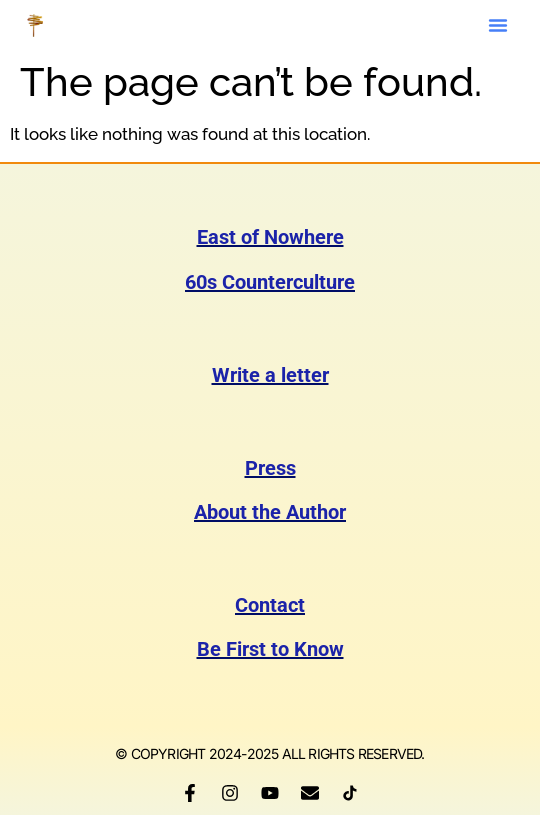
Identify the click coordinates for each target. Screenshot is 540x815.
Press (270, 468)
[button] (498, 25)
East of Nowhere (270, 237)
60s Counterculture (270, 282)
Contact (270, 605)
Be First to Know (270, 649)
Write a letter (270, 375)
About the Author (270, 512)
